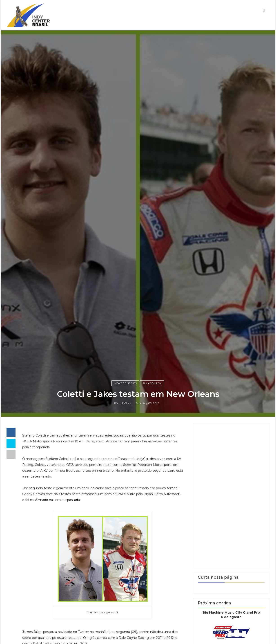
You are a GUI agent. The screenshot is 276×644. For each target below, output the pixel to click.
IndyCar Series (125, 383)
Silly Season (152, 383)
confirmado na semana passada (55, 500)
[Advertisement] (231, 496)
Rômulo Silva (123, 403)
